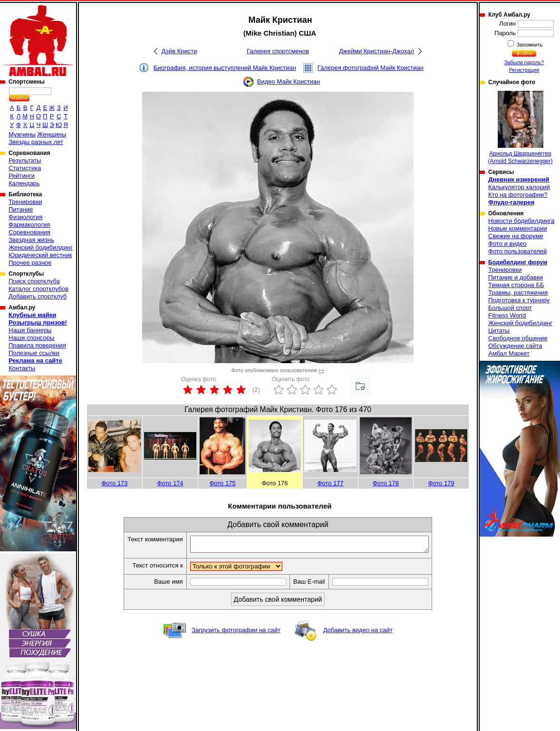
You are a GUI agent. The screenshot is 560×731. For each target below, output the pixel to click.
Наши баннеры (30, 330)
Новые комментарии (518, 228)
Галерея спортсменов (278, 51)
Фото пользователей (517, 251)
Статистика (25, 168)
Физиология (25, 217)
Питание (21, 209)
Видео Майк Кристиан (289, 82)
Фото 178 (386, 483)
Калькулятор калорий (519, 187)
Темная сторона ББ (516, 285)
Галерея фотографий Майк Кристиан (371, 68)
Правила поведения (37, 345)
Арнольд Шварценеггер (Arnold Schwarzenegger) (520, 128)
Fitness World (507, 315)
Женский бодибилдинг (41, 247)
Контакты (22, 368)
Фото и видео (507, 244)
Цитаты (499, 331)
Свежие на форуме (516, 236)
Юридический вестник (40, 255)
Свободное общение (518, 338)
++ (322, 370)
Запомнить (529, 45)
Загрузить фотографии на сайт (236, 633)
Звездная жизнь (31, 240)
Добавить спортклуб (38, 296)
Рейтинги (22, 176)
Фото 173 (114, 483)
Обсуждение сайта (515, 346)
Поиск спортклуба (34, 281)
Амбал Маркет (509, 353)
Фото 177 (330, 483)
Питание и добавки (516, 277)
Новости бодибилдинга (521, 221)
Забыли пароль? (524, 62)
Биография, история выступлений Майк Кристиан (225, 68)
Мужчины (22, 134)
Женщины (52, 134)
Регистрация (524, 70)
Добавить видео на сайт (358, 633)
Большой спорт (510, 308)
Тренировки (25, 202)
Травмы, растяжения (518, 293)
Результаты (25, 160)
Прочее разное (30, 263)
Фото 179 (441, 483)
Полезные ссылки (34, 353)
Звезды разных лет (36, 142)
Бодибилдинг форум (518, 262)
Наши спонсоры (31, 338)
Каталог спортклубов (39, 289)
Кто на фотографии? (518, 195)
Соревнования (29, 232)
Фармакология (29, 225)
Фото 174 (170, 483)
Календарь (24, 183)
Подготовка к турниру (519, 300)
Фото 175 (222, 483)
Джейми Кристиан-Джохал (377, 51)
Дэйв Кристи (179, 51)
